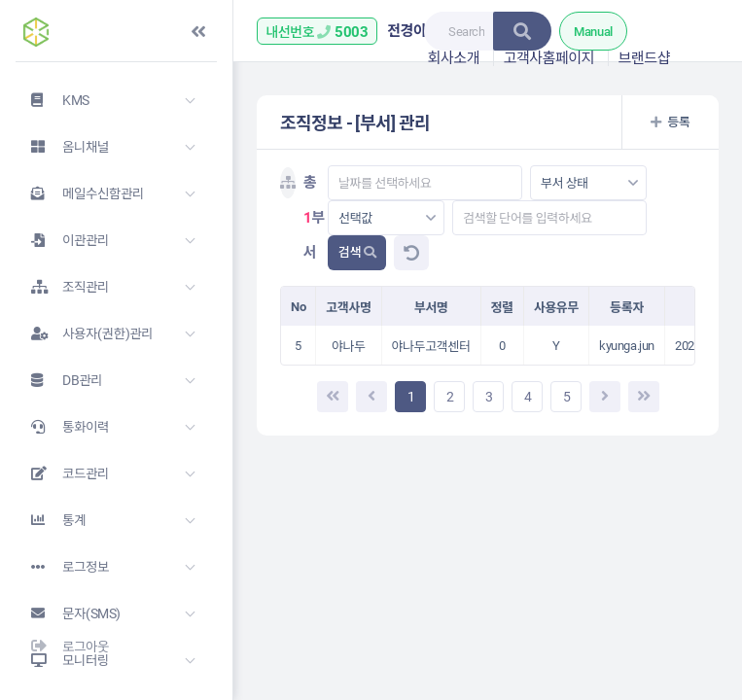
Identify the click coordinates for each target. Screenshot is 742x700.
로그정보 (62, 567)
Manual (593, 32)
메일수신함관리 (80, 193)
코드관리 (62, 473)
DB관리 (59, 380)
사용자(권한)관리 (84, 333)
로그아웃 (62, 646)
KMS (53, 100)
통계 (51, 520)
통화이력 (62, 427)
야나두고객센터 (431, 347)
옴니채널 (62, 147)
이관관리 (62, 240)
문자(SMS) (68, 613)
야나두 (349, 347)
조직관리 (62, 287)
